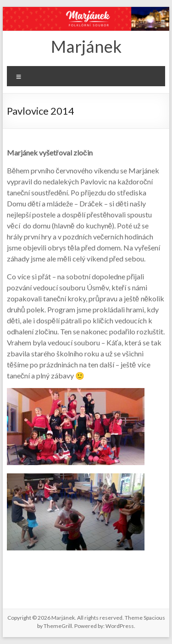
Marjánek (86, 46)
